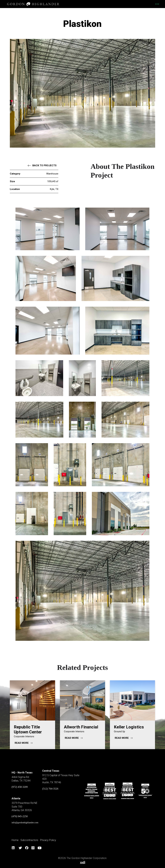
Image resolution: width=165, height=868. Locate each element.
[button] (157, 4)
